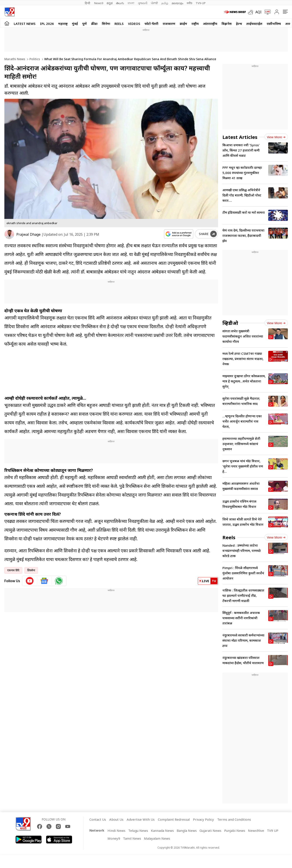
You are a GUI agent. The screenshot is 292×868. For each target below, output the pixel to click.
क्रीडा (94, 24)
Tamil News (132, 838)
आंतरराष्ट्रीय (210, 24)
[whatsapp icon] (59, 581)
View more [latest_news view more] (276, 137)
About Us (116, 819)
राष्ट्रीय (195, 24)
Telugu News (138, 830)
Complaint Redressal (174, 819)
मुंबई (75, 24)
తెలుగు (120, 3)
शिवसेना (31, 570)
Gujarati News (210, 830)
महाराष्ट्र (63, 24)
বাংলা (131, 3)
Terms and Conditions (234, 819)
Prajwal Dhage (28, 234)
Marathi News (15, 59)
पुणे (85, 24)
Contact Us (98, 819)
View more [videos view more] (276, 323)
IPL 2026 (47, 24)
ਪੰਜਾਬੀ (154, 3)
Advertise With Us (141, 819)
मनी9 (189, 3)
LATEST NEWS (25, 24)
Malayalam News (157, 838)
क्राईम (183, 24)
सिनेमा (106, 24)
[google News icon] (44, 581)
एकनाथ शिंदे (13, 570)
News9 (99, 3)
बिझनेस (227, 24)
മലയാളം (177, 3)
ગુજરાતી (143, 3)
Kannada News (162, 830)
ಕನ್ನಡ (110, 3)
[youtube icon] (30, 581)
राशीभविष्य (274, 24)
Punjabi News (235, 830)
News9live (256, 830)
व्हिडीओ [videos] (230, 323)
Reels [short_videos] (229, 537)
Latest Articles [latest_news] (240, 137)
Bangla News (187, 830)
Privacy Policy (203, 819)
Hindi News (116, 830)
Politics (34, 59)
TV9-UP (201, 3)
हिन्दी (88, 3)
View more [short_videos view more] (276, 537)
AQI (258, 12)
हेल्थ (239, 24)
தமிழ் (165, 3)
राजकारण (169, 24)
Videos (134, 24)
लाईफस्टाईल (254, 24)
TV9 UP (273, 830)
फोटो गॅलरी (151, 24)
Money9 (114, 838)
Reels (119, 24)
